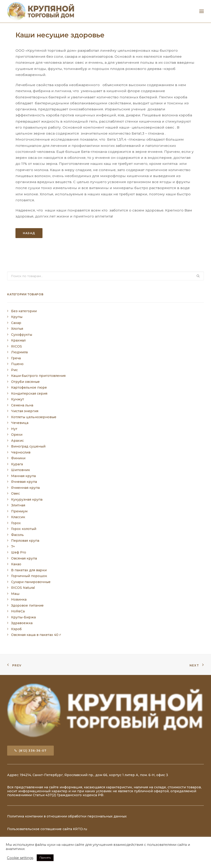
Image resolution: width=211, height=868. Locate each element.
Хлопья (17, 329)
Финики (18, 458)
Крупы (17, 317)
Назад (29, 233)
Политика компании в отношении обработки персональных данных (67, 816)
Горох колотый (24, 529)
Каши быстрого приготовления (38, 376)
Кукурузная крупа (27, 499)
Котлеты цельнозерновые (34, 417)
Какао (16, 564)
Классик (18, 517)
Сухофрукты (22, 335)
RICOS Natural (23, 588)
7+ (13, 547)
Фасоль (17, 535)
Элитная (18, 505)
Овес (15, 493)
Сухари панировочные (31, 582)
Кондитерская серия (29, 393)
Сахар (16, 323)
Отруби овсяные (25, 382)
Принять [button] (45, 858)
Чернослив (21, 452)
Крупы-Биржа (23, 617)
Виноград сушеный (28, 446)
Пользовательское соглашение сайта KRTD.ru (47, 829)
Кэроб (16, 629)
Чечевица (20, 423)
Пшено (17, 364)
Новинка (19, 599)
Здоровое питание (27, 605)
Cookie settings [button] (20, 858)
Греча (16, 358)
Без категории (24, 311)
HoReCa (18, 611)
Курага (17, 464)
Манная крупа (23, 476)
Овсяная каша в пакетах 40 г (36, 635)
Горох (16, 523)
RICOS (17, 346)
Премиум (19, 511)
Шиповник (21, 470)
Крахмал (18, 340)
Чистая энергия (25, 411)
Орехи (17, 435)
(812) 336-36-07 (30, 751)
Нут (14, 429)
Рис (14, 370)
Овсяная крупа (24, 558)
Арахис (17, 441)
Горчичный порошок (29, 576)
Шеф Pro (19, 552)
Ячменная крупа (25, 488)
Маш (15, 594)
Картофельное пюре (29, 387)
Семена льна (22, 405)
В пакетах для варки (29, 570)
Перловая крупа (25, 541)
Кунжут (18, 399)
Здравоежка (22, 623)
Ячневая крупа (24, 482)
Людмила (19, 352)
